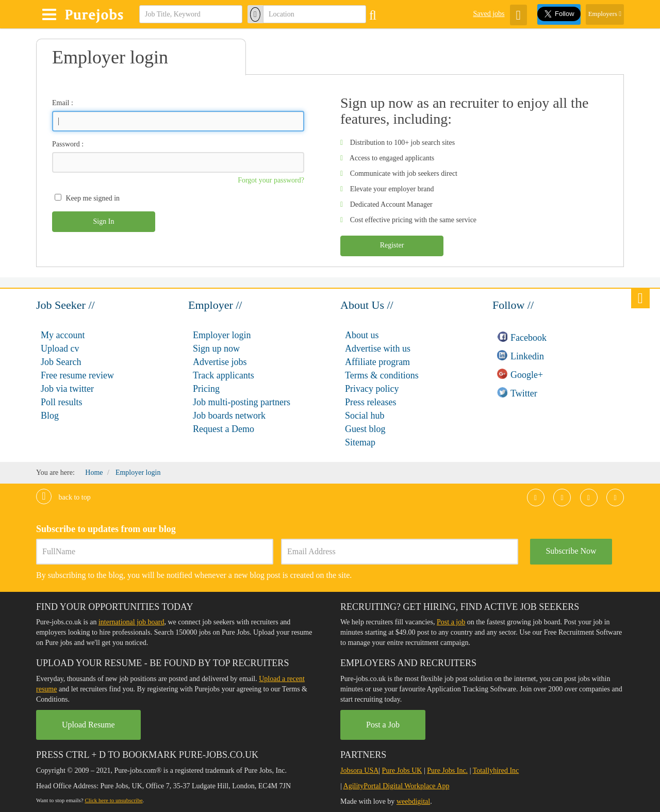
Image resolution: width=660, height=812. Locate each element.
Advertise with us (378, 349)
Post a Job (383, 725)
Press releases (370, 402)
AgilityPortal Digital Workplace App (397, 786)
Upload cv (60, 349)
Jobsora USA (359, 770)
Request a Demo (224, 429)
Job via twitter (67, 389)
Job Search (61, 362)
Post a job (451, 622)
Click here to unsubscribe (113, 800)
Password (66, 144)
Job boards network (229, 416)
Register (392, 245)
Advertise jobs (220, 362)
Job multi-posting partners (242, 402)
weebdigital (413, 801)
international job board (131, 622)
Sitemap (360, 442)
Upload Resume (88, 725)
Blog (50, 416)
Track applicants (224, 375)
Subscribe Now (571, 551)
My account (63, 335)
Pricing (206, 389)
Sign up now (216, 349)
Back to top (63, 497)
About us (362, 335)
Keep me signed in (93, 198)
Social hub (365, 416)
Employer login (222, 335)
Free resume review (77, 375)
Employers (605, 14)
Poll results (62, 402)
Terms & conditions (382, 375)
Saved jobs (489, 14)
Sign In (104, 221)
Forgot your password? (271, 180)
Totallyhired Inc (496, 770)
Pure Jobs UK (402, 770)
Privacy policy (372, 389)
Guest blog (365, 429)
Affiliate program (377, 362)
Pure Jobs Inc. (447, 770)
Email (61, 103)
